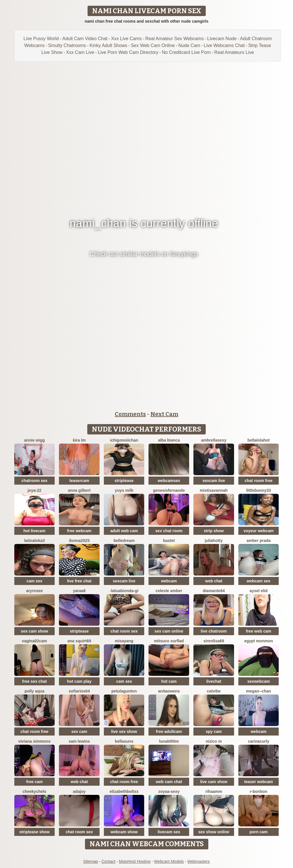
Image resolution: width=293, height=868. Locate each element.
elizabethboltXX (124, 791)
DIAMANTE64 (214, 591)
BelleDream (124, 541)
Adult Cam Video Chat (85, 39)
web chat (214, 581)
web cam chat (169, 782)
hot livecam (34, 531)
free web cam (259, 631)
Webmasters (199, 861)
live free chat (79, 581)
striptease (124, 481)
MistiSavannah (214, 490)
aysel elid (259, 591)
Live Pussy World (41, 39)
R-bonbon (259, 791)
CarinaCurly (259, 741)
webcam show (124, 832)
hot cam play (79, 681)
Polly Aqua (34, 691)
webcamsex (169, 481)
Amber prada (259, 541)
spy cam (214, 732)
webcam (169, 581)
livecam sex (169, 832)
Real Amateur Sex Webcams (174, 39)
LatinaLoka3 (34, 541)
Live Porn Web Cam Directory (128, 52)
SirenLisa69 (214, 641)
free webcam (79, 531)
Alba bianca (169, 440)
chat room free (259, 481)
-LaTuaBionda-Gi (124, 591)
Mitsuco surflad (169, 641)
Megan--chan (259, 691)
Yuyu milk (124, 490)
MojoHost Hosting (135, 861)
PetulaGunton (124, 691)
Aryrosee (34, 591)
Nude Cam (189, 45)
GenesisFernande (169, 490)
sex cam (79, 732)
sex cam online (169, 631)
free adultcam (169, 732)
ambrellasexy (214, 440)
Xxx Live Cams (126, 39)
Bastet (169, 541)
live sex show (124, 732)
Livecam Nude (222, 39)
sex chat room (169, 531)
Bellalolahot (259, 440)
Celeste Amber (169, 591)
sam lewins (79, 741)
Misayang (124, 641)
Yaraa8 (79, 591)
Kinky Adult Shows (108, 45)
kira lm (79, 440)
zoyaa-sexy (169, 791)
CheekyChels (34, 791)
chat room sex (124, 631)
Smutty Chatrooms (67, 45)
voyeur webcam (259, 531)
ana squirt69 (79, 641)
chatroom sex (34, 481)
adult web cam (124, 531)
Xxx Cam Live (80, 52)
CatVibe (214, 691)
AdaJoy (79, 791)
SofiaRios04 (79, 691)
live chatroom (214, 631)
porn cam (259, 832)
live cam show (214, 782)
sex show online (214, 832)
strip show (214, 531)
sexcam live (214, 481)
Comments (130, 414)
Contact (108, 861)
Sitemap (91, 861)
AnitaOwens (169, 691)
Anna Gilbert (79, 490)
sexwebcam (259, 681)
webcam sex (259, 581)
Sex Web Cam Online (153, 45)
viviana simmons (34, 741)
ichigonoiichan (124, 440)
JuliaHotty (214, 541)
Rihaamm (214, 791)
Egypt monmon (258, 641)
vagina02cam (34, 641)
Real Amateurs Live (234, 52)
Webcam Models (169, 861)
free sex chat (35, 681)
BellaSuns (124, 741)
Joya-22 (34, 490)
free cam (35, 782)
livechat (214, 681)
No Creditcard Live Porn (186, 52)
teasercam (79, 481)
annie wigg (34, 440)
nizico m (214, 741)
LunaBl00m (169, 741)
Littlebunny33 (258, 490)
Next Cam (164, 414)
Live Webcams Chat (224, 45)
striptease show (34, 832)
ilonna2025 (79, 541)
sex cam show (34, 631)
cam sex (34, 581)
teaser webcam (258, 782)
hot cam (169, 681)
